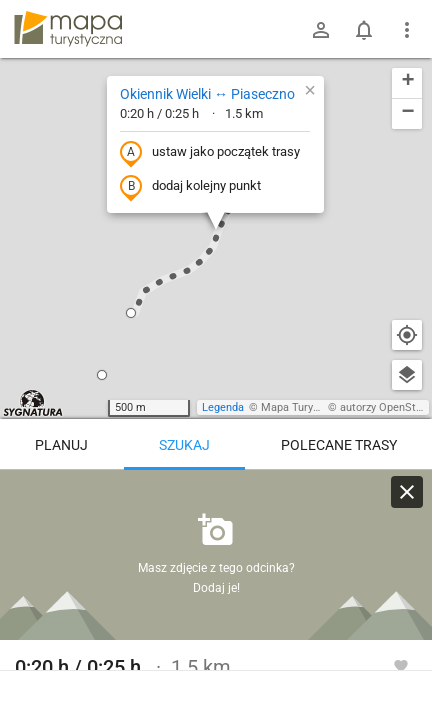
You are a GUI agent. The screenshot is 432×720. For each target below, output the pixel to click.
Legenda (223, 407)
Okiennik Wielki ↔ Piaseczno (207, 94)
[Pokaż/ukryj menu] (407, 30)
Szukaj (184, 445)
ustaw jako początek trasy (210, 153)
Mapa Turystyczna (306, 407)
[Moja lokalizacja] (407, 335)
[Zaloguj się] (321, 30)
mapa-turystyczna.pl (68, 29)
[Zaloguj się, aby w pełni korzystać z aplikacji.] (401, 665)
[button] (131, 313)
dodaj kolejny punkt (190, 187)
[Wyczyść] (407, 492)
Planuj (61, 445)
